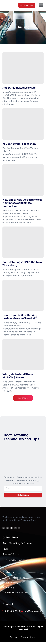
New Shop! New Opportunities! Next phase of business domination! (22, 203)
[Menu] (41, 5)
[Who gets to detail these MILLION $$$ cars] (23, 355)
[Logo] (9, 5)
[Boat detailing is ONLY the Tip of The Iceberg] (23, 242)
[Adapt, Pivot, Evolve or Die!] (23, 68)
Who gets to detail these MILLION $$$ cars (18, 376)
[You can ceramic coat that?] (23, 124)
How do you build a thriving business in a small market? (20, 317)
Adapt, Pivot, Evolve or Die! (19, 88)
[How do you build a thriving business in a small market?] (23, 295)
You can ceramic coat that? (19, 144)
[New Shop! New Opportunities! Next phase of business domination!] (23, 180)
